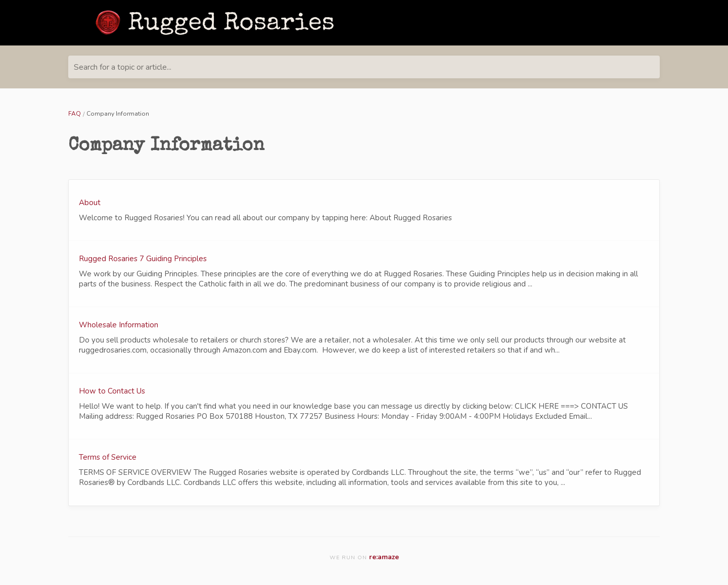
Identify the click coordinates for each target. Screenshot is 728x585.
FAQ (75, 114)
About (90, 203)
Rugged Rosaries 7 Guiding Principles (143, 259)
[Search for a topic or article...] (364, 67)
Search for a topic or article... (123, 67)
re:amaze (384, 557)
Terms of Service (108, 457)
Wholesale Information (119, 325)
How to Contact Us (112, 391)
